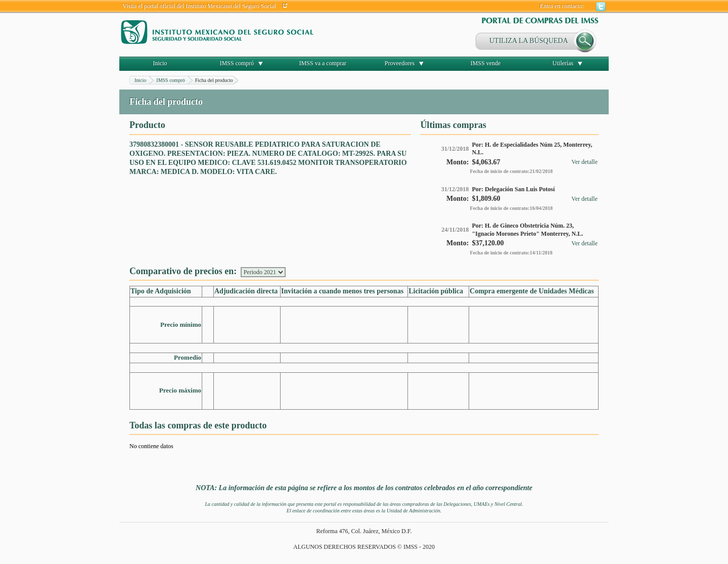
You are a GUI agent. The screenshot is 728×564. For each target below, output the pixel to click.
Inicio (160, 63)
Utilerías (563, 63)
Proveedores (400, 63)
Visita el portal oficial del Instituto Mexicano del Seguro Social (199, 6)
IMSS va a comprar (323, 63)
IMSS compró (237, 63)
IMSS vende (486, 63)
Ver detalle (584, 162)
